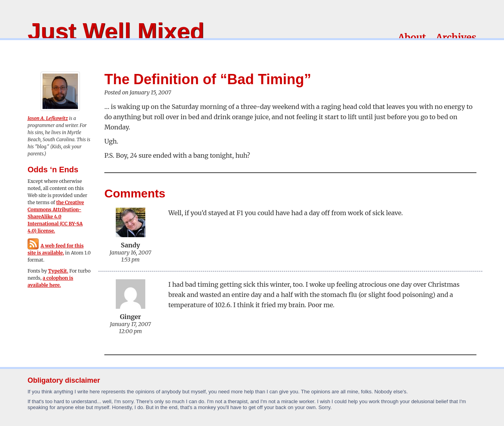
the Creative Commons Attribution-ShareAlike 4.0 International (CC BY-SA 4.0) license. (56, 217)
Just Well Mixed (116, 31)
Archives (456, 38)
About (412, 38)
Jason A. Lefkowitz (48, 118)
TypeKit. (58, 271)
